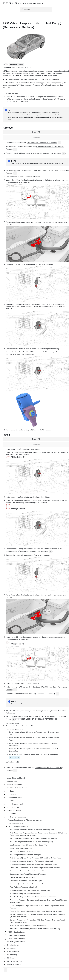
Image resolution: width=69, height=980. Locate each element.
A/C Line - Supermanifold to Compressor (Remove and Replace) (34, 838)
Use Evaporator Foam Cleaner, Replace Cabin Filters (29, 845)
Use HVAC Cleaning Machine (21, 848)
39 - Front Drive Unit (14, 964)
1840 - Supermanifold (17, 935)
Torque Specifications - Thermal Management (25, 820)
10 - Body (10, 791)
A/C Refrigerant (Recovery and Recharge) (46, 153)
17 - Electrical (12, 814)
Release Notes (12, 781)
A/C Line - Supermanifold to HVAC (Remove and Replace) (31, 842)
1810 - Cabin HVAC (16, 823)
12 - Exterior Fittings (14, 797)
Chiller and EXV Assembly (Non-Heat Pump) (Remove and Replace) (35, 868)
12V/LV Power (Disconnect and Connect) (42, 143)
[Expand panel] (6, 970)
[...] (59, 143)
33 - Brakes (11, 958)
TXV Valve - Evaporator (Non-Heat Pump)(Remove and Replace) (35, 929)
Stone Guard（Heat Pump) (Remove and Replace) (28, 925)
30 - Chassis (12, 948)
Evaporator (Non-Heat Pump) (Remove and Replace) (29, 884)
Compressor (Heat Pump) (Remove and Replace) (28, 874)
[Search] (36, 9)
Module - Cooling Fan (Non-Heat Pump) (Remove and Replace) (33, 897)
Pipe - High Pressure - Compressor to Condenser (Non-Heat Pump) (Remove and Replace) (38, 901)
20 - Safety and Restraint (16, 942)
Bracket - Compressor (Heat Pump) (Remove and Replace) (31, 861)
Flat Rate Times (17, 79)
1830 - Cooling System (17, 932)
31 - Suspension (13, 951)
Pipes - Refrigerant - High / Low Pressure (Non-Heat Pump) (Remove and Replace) (37, 907)
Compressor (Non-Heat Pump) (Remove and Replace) (30, 871)
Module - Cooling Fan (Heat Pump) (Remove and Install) (31, 890)
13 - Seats (11, 801)
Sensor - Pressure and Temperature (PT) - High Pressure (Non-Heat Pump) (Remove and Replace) (38, 916)
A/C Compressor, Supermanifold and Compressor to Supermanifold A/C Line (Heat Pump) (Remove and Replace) (38, 834)
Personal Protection (19, 83)
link (17, 762)
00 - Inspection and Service (17, 788)
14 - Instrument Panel (15, 804)
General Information (14, 785)
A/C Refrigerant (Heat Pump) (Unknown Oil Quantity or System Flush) (36, 858)
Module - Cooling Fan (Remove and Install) (26, 894)
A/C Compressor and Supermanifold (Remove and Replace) (32, 830)
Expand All (36, 132)
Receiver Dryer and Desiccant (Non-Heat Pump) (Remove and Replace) (36, 911)
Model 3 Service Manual (16, 778)
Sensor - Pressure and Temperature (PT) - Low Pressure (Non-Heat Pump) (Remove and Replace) (37, 921)
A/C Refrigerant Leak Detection (22, 851)
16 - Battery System (14, 810)
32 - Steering (12, 955)
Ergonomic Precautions (33, 85)
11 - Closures (12, 794)
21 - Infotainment (13, 945)
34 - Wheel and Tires (15, 961)
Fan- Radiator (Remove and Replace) (23, 887)
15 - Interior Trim (13, 807)
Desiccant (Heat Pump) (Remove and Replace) (27, 881)
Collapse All (36, 137)
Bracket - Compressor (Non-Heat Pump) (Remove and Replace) (33, 864)
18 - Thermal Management (17, 817)
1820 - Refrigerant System (18, 827)
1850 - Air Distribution (17, 938)
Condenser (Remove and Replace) (23, 877)
